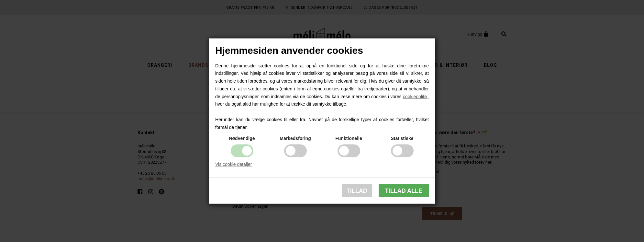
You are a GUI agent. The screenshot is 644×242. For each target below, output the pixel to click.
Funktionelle (349, 138)
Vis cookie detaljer (233, 164)
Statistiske (402, 138)
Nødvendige (242, 138)
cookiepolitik (415, 96)
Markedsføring (295, 138)
